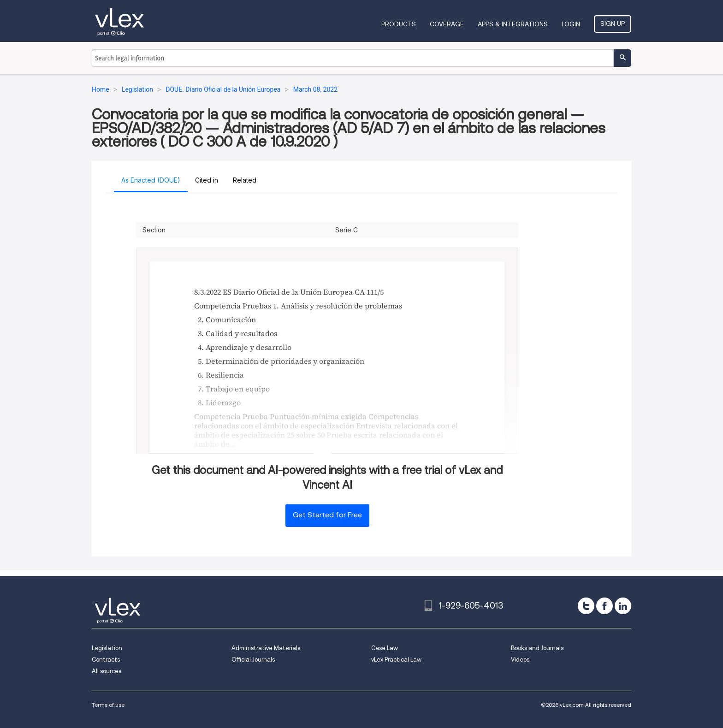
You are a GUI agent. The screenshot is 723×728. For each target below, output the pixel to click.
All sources (107, 671)
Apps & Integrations (513, 24)
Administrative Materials (266, 648)
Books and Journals (537, 648)
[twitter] (586, 606)
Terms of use (108, 705)
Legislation (107, 648)
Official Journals (253, 660)
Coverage (447, 24)
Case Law (385, 648)
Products (399, 24)
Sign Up (613, 24)
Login (571, 24)
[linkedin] (623, 606)
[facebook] (604, 606)
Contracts (106, 660)
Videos (520, 660)
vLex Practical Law (396, 660)
